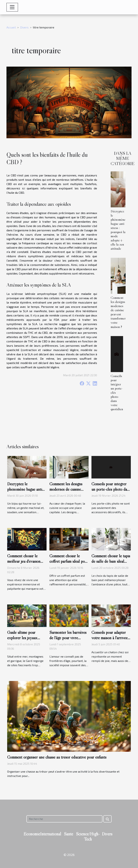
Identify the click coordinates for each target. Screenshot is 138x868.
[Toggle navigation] (12, 7)
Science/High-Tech (88, 836)
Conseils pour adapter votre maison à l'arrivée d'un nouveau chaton (110, 638)
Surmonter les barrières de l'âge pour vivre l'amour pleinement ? (68, 638)
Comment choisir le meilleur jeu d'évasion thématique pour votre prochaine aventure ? (24, 564)
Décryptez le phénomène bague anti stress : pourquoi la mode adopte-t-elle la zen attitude (118, 230)
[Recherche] (64, 819)
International (51, 834)
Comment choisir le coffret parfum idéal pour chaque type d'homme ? (69, 561)
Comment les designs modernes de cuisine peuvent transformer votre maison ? (118, 312)
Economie (32, 834)
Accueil (11, 27)
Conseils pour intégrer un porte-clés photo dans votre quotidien (111, 489)
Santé (69, 834)
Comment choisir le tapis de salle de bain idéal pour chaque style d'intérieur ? (111, 564)
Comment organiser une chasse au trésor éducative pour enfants (57, 757)
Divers (24, 27)
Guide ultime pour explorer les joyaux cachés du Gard (22, 638)
